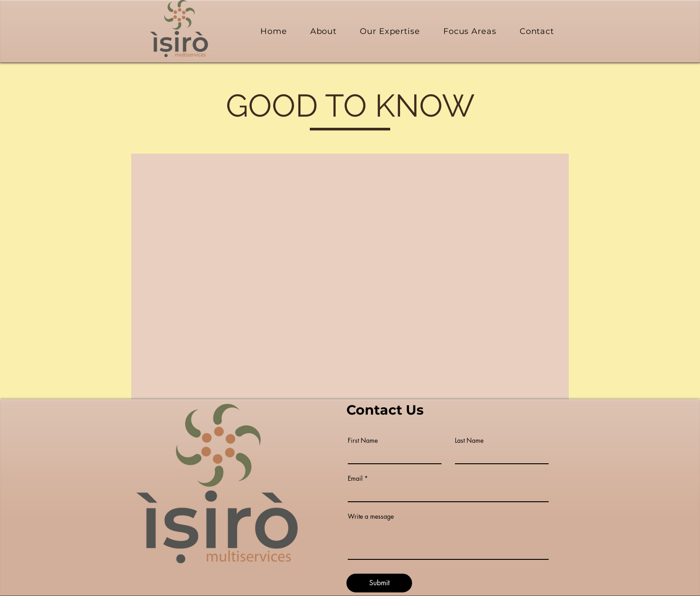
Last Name (469, 441)
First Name (363, 441)
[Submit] (379, 583)
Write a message (371, 516)
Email (355, 478)
